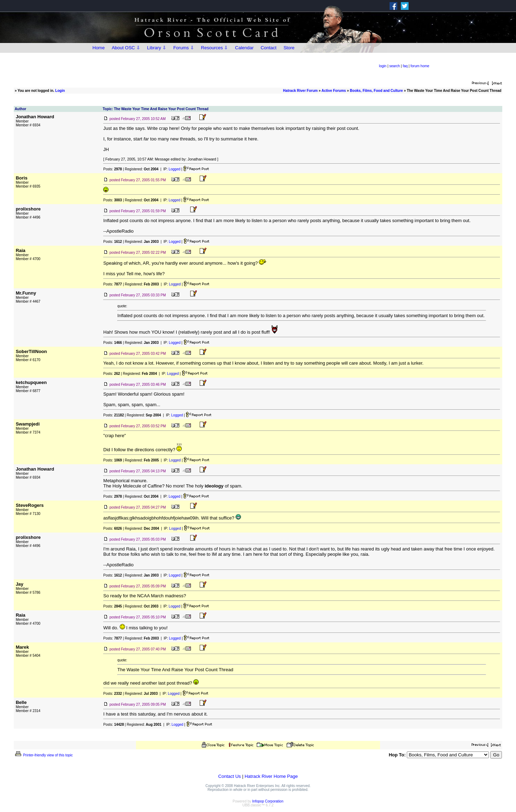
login (383, 66)
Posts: (113, 169)
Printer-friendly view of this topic (43, 755)
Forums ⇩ (184, 48)
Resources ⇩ (215, 48)
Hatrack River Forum (300, 91)
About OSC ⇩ (126, 48)
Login (60, 91)
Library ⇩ (157, 48)
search (394, 66)
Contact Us (230, 776)
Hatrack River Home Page (271, 776)
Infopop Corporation (268, 801)
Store (289, 48)
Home (99, 48)
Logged (175, 169)
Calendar (244, 48)
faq (405, 66)
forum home (420, 66)
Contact (269, 48)
